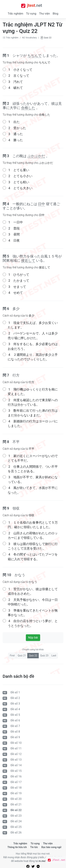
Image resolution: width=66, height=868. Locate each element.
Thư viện (44, 14)
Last (54, 656)
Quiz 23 (44, 656)
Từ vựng (31, 14)
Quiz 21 (22, 656)
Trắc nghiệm (15, 14)
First (12, 656)
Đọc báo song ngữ (51, 847)
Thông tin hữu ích (17, 847)
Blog (55, 14)
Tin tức (34, 847)
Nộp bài (33, 638)
